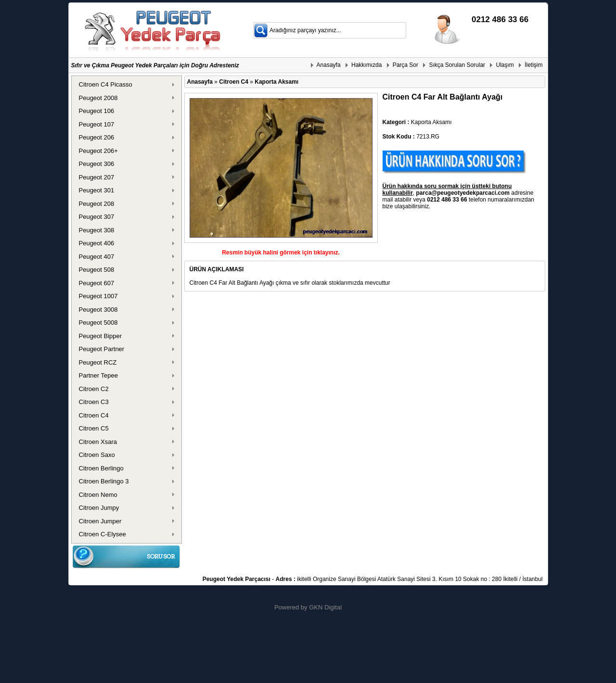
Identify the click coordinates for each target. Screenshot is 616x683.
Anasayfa (329, 65)
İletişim (533, 65)
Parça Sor (405, 65)
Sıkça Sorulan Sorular (457, 65)
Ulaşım (505, 65)
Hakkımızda (366, 65)
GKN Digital (325, 607)
